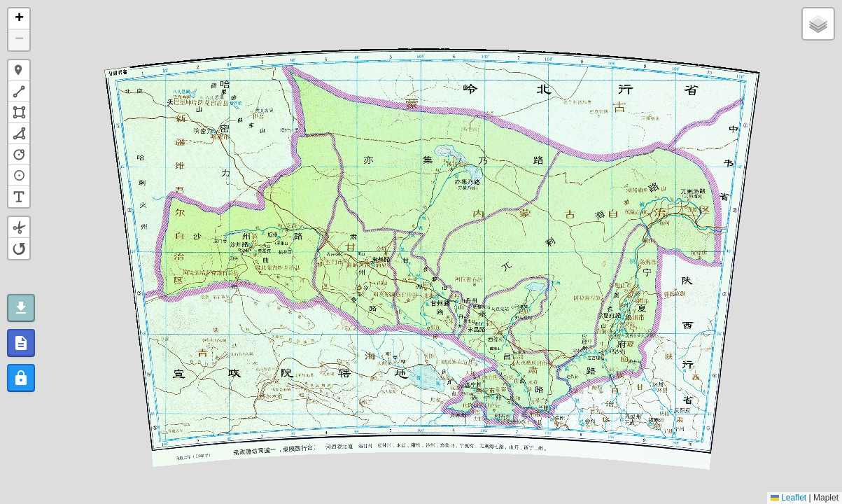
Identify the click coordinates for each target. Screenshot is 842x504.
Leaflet (788, 498)
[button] (19, 19)
